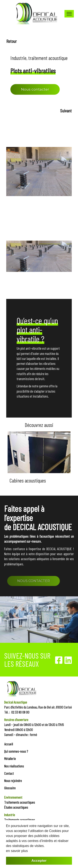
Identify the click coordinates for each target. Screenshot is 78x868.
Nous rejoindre (13, 781)
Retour (11, 41)
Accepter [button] (39, 861)
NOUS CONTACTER (39, 581)
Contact (9, 773)
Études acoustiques (16, 807)
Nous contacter (35, 89)
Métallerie (10, 759)
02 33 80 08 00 (20, 712)
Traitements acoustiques (20, 802)
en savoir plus (17, 851)
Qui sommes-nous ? (16, 751)
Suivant (66, 111)
